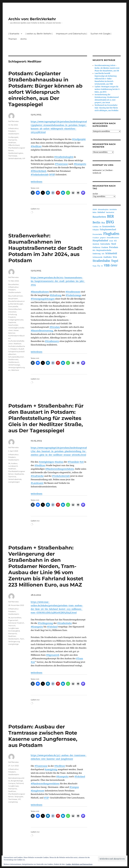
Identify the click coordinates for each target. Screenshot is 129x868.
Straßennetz (13, 359)
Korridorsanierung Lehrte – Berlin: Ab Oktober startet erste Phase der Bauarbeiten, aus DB (107, 68)
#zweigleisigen (46, 462)
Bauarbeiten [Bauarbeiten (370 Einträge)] (99, 217)
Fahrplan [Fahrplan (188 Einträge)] (96, 230)
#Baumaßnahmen (40, 292)
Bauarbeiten (14, 284)
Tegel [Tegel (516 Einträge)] (115, 261)
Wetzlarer (15, 370)
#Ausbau (59, 462)
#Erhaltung (56, 295)
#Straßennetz (52, 341)
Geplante (12, 322)
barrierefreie (16, 618)
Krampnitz (13, 140)
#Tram (80, 658)
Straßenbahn (14, 134)
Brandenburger (17, 304)
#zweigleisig (51, 769)
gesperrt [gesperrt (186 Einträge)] (103, 238)
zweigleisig (13, 802)
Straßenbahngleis (16, 153)
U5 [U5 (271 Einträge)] (99, 266)
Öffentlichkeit (14, 145)
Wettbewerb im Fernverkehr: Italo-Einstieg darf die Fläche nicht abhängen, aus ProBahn (107, 108)
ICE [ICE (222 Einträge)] (115, 241)
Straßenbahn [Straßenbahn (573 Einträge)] (101, 261)
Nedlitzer (12, 142)
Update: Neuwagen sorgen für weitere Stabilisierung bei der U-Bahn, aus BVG (108, 89)
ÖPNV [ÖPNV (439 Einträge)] (114, 266)
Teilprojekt (19, 797)
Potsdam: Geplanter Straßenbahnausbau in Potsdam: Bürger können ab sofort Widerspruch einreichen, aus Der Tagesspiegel (45, 89)
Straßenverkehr (15, 292)
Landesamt (13, 466)
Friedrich (12, 317)
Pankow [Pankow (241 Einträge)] (105, 247)
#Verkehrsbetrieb (40, 175)
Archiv (24, 39)
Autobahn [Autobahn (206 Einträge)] (113, 209)
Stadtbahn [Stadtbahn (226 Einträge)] (108, 257)
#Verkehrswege (74, 295)
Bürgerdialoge (17, 781)
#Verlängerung (45, 623)
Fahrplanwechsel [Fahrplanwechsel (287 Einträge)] (108, 230)
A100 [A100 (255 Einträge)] (95, 209)
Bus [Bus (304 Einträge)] (103, 223)
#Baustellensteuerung (42, 331)
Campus (12, 783)
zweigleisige (13, 644)
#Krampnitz (80, 164)
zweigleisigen (14, 482)
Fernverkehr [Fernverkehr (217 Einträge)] (97, 234)
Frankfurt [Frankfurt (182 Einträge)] (96, 238)
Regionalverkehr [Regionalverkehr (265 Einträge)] (104, 250)
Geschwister (13, 325)
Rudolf (21, 349)
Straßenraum (14, 362)
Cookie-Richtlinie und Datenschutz (79, 864)
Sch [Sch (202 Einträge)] (103, 254)
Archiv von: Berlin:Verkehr (32, 19)
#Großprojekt (79, 139)
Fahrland (12, 623)
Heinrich (12, 626)
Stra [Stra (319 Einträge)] (115, 257)
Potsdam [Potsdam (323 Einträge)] (114, 247)
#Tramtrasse (61, 164)
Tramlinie (12, 477)
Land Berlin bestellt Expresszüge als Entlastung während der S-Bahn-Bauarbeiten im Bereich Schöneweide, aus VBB (106, 79)
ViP (24, 158)
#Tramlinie (73, 462)
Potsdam (12, 131)
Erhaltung (13, 314)
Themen (13, 39)
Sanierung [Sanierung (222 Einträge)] (97, 254)
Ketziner (12, 333)
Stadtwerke (19, 474)
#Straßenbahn (64, 623)
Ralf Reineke (13, 121)
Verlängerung (14, 641)
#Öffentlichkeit (39, 171)
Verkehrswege (14, 365)
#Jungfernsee (38, 791)
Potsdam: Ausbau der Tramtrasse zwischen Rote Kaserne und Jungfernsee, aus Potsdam (43, 736)
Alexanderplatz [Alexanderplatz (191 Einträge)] (103, 210)
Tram (22, 639)
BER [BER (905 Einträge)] (110, 216)
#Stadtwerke (37, 476)
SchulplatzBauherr (16, 357)
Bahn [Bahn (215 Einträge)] (95, 212)
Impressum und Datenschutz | (71, 34)
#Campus (74, 787)
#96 (82, 462)
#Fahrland (52, 627)
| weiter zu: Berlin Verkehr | (39, 34)
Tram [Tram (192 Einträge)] (94, 266)
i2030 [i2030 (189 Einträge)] (111, 241)
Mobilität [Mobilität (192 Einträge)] (96, 244)
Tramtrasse (13, 156)
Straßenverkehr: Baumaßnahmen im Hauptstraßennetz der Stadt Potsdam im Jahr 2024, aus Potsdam (45, 248)
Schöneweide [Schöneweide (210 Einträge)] (98, 257)
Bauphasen (13, 299)
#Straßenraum (73, 292)
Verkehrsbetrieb (15, 158)
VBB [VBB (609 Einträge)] (107, 265)
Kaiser (16, 330)
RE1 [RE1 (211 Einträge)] (94, 250)
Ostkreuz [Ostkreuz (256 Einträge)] (96, 247)
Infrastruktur (13, 128)
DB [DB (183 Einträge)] (100, 227)
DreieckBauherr (15, 309)
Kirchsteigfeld (14, 631)
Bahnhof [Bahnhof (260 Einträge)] (101, 212)
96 (9, 463)
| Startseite (14, 34)
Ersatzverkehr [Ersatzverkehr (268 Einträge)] (109, 227)
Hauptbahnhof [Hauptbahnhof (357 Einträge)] (100, 241)
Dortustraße (13, 306)
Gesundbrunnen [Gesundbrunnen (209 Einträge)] (113, 238)
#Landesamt (37, 483)
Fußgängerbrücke (16, 320)
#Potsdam (55, 327)
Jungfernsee (13, 628)
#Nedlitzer (36, 146)
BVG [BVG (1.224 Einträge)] (110, 222)
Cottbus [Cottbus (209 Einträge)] (95, 227)
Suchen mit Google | (101, 34)
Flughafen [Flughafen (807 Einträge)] (111, 234)
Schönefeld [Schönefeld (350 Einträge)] (111, 253)
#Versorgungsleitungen (43, 299)
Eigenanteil (13, 620)
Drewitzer (12, 312)
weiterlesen (37, 182)
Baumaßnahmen (16, 296)
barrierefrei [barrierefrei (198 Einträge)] (110, 212)
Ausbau (14, 463)
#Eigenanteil (53, 655)
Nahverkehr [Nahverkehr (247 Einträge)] (105, 244)
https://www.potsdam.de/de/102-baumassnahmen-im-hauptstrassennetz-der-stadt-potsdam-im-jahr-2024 (58, 281)
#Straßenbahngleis (64, 157)
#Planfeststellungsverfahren (60, 469)
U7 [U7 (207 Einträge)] (102, 266)
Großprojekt (13, 137)
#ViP (52, 175)
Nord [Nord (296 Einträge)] (114, 244)
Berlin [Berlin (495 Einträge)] (96, 223)
